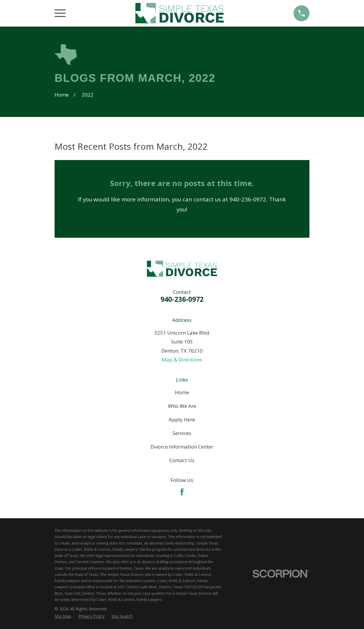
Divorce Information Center (182, 447)
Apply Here (182, 419)
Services (182, 433)
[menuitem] (63, 616)
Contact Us (182, 460)
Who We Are (182, 406)
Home (182, 392)
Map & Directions (182, 360)
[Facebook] (182, 492)
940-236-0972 (182, 299)
